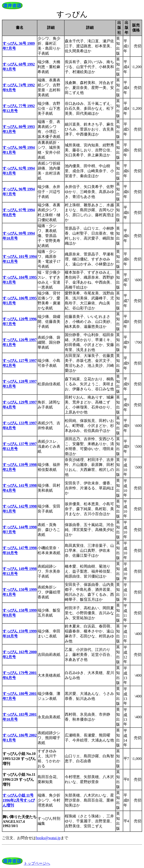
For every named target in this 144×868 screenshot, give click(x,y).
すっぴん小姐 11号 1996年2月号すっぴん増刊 (19, 800)
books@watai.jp (48, 838)
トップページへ (37, 863)
